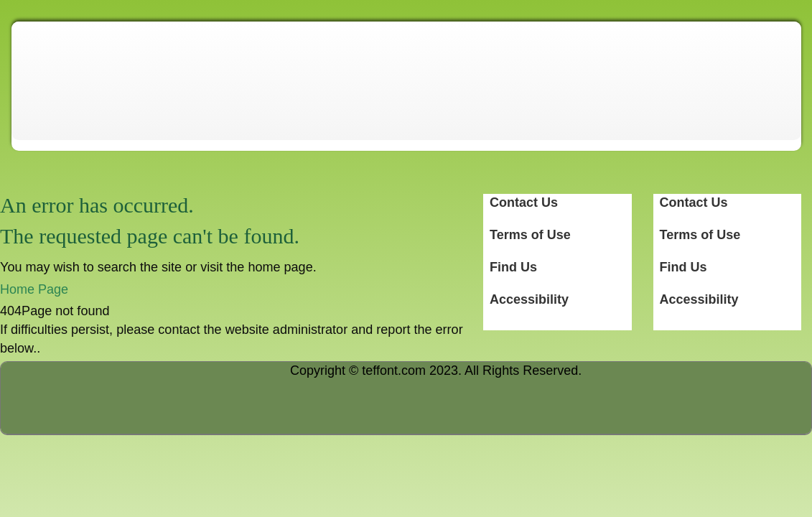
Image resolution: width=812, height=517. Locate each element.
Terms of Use (700, 235)
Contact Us (694, 202)
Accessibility (699, 299)
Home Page (34, 289)
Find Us (683, 267)
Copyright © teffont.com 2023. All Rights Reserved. (436, 371)
